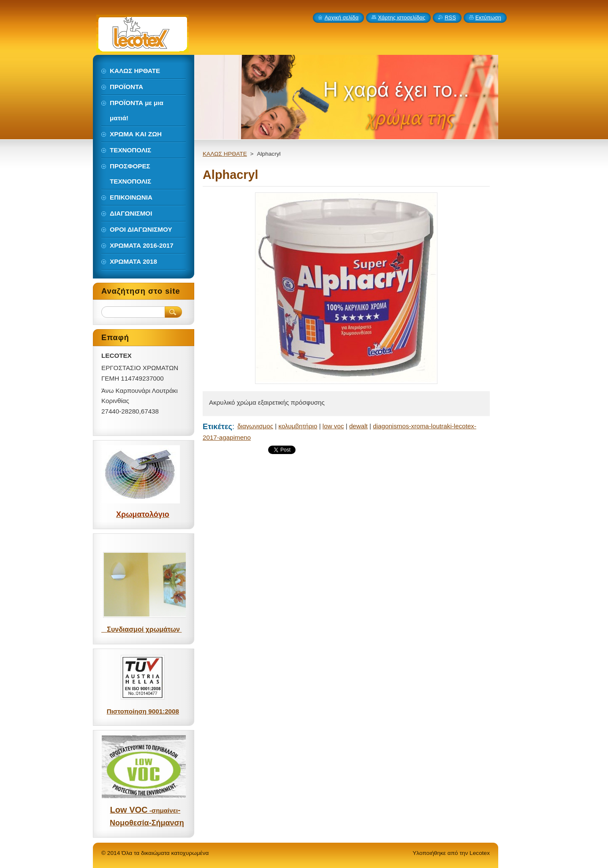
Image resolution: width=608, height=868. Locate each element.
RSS (450, 18)
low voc (333, 426)
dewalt (358, 426)
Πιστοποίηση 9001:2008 (143, 711)
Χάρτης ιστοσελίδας (402, 18)
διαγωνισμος (255, 426)
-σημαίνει (163, 810)
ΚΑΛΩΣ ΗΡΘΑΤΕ (225, 154)
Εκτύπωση (488, 18)
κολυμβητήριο (298, 426)
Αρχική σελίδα (342, 18)
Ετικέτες (217, 426)
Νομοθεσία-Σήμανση (147, 823)
